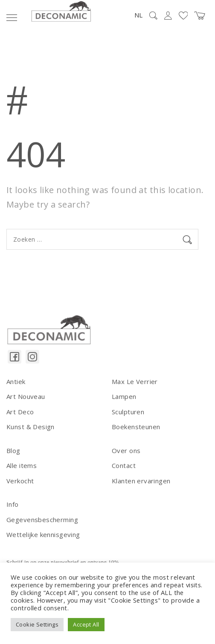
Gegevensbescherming (42, 520)
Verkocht (20, 481)
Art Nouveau (26, 396)
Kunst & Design (31, 427)
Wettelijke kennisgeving (43, 534)
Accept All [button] (86, 624)
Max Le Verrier (135, 381)
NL (138, 15)
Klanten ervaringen (141, 481)
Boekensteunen (136, 427)
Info (13, 504)
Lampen (124, 396)
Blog (13, 451)
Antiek (16, 381)
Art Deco (20, 412)
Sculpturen (128, 412)
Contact (124, 465)
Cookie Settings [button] (37, 624)
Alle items (22, 465)
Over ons (126, 451)
